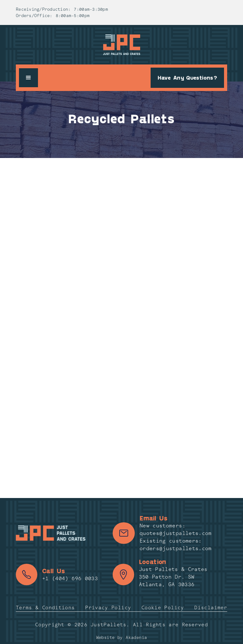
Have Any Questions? (187, 77)
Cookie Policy (163, 608)
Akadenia (136, 638)
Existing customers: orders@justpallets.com (176, 545)
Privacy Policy (108, 608)
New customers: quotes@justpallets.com (176, 529)
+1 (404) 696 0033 (70, 578)
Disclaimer (211, 608)
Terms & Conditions (45, 608)
